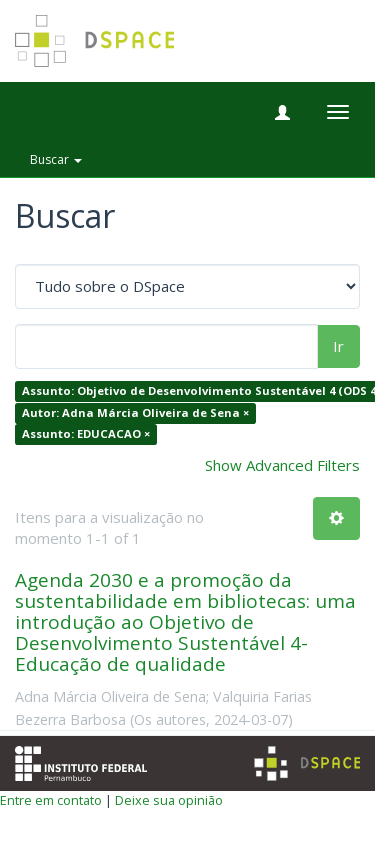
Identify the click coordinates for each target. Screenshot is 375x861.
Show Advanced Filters (282, 465)
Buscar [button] (56, 159)
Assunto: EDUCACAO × (86, 434)
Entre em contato (51, 800)
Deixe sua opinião (169, 800)
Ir (338, 346)
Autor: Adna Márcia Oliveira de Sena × (135, 412)
